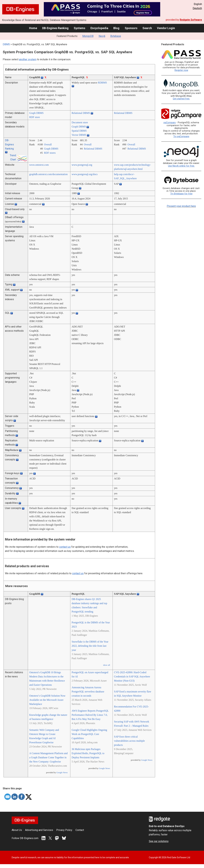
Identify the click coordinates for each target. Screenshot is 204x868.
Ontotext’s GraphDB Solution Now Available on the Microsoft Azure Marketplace (47, 700)
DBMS (6, 44)
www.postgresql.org (82, 165)
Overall (48, 144)
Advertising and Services (39, 830)
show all (107, 665)
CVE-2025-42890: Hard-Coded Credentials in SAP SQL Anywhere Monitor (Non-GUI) (132, 677)
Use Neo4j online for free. (181, 166)
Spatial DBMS (79, 131)
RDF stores (50, 153)
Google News (62, 773)
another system (28, 59)
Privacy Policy (64, 830)
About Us (17, 830)
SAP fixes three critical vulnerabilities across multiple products (129, 741)
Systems (79, 28)
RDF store (35, 117)
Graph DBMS (36, 113)
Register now (181, 70)
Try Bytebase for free (181, 194)
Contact (80, 830)
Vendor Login (166, 28)
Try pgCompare (181, 136)
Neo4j (102, 36)
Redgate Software (191, 20)
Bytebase (116, 36)
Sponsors (131, 28)
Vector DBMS (79, 135)
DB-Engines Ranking (55, 28)
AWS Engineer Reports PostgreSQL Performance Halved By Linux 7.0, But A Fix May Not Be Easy (90, 715)
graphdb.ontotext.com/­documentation (48, 174)
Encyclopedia (99, 28)
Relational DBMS (81, 113)
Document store (80, 122)
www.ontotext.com (39, 165)
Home (33, 28)
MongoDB (88, 36)
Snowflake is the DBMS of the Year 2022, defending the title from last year (90, 646)
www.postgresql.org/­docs (85, 174)
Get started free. (181, 99)
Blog (116, 28)
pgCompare (170, 123)
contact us (65, 547)
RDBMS (102, 83)
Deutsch (197, 8)
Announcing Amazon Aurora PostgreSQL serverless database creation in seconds (88, 692)
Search (147, 28)
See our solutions (159, 841)
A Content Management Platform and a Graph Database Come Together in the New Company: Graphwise (48, 757)
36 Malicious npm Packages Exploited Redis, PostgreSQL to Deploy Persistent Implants (88, 753)
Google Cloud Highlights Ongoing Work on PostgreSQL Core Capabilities (89, 734)
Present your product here (181, 206)
